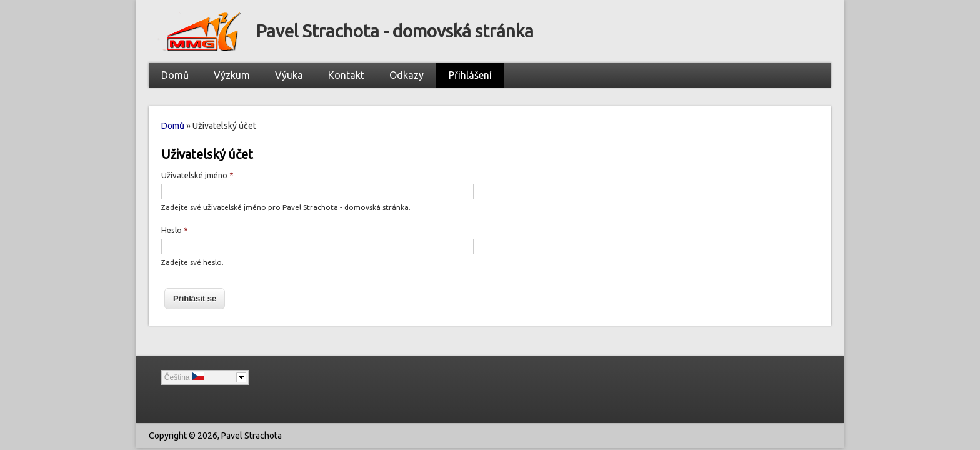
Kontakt (346, 75)
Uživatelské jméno (197, 175)
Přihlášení (470, 75)
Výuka (289, 75)
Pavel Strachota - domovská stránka (395, 31)
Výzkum (232, 75)
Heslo (175, 230)
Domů (175, 75)
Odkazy (407, 75)
